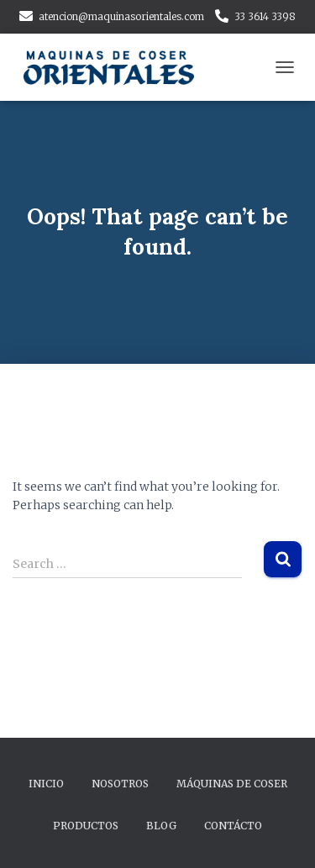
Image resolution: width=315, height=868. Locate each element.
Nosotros (120, 784)
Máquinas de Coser (232, 784)
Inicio (46, 784)
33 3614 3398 (265, 16)
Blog (161, 826)
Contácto (233, 826)
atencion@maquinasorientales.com (121, 16)
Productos (86, 826)
